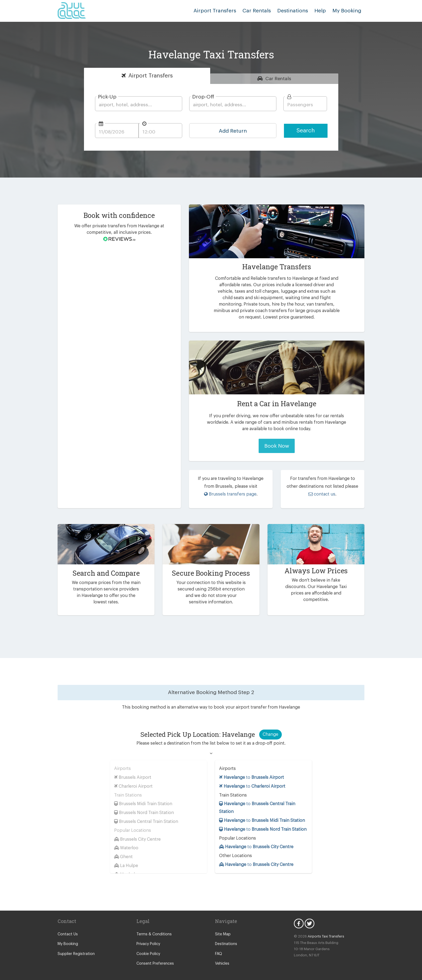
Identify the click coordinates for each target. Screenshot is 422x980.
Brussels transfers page (230, 494)
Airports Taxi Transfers (323, 931)
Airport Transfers (223, 11)
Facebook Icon (299, 919)
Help (322, 11)
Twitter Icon (310, 919)
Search (306, 131)
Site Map (222, 929)
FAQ (219, 949)
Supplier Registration (75, 949)
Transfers (151, 76)
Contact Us (67, 929)
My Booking (67, 939)
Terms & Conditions (153, 929)
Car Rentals (262, 11)
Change (270, 729)
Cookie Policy (148, 949)
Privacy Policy (148, 939)
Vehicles (222, 959)
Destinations (297, 11)
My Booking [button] (348, 11)
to (252, 772)
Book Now (277, 446)
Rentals (278, 79)
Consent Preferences (154, 959)
